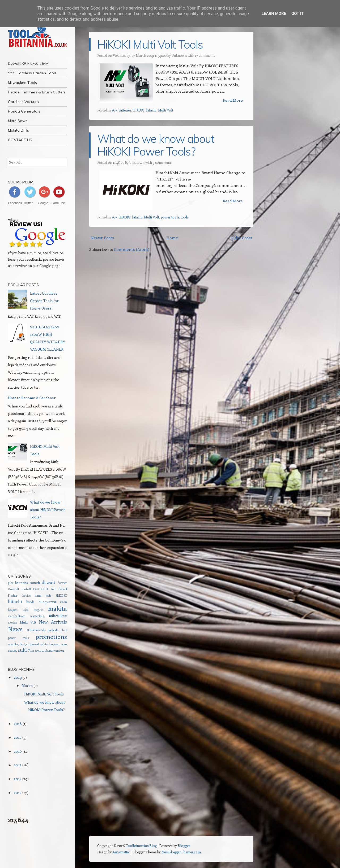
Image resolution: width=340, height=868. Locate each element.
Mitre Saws (18, 121)
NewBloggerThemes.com (181, 852)
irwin (63, 602)
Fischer (13, 596)
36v (114, 110)
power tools (170, 217)
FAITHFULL (41, 589)
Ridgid (24, 644)
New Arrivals (53, 622)
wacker (59, 650)
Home (172, 238)
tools (184, 217)
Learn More (274, 14)
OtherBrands (35, 630)
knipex (13, 609)
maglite (38, 610)
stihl (22, 650)
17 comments (205, 55)
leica (26, 610)
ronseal (34, 644)
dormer (62, 583)
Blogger (184, 846)
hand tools (43, 596)
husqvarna (47, 602)
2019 (18, 677)
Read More (233, 100)
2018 (18, 723)
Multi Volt (166, 110)
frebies (26, 596)
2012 (18, 792)
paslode (53, 630)
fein (54, 589)
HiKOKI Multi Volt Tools (150, 44)
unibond (47, 650)
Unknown (179, 55)
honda (30, 602)
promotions (51, 637)
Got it (297, 14)
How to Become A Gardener (32, 398)
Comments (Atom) (132, 249)
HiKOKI (139, 110)
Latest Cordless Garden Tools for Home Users (44, 301)
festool (63, 589)
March (27, 686)
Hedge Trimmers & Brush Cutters (37, 92)
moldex (12, 622)
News (15, 629)
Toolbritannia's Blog (141, 846)
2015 (18, 765)
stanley (13, 650)
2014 (18, 779)
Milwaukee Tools (22, 83)
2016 (18, 751)
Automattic (121, 852)
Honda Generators (24, 111)
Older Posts (241, 238)
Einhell (26, 589)
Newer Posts (102, 238)
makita (58, 608)
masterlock (37, 616)
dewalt (48, 582)
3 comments (162, 162)
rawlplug (14, 644)
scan (64, 644)
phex (64, 630)
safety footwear (50, 644)
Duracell (13, 589)
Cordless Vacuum (23, 102)
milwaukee (58, 616)
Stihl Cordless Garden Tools (32, 73)
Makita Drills (18, 130)
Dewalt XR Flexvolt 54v (28, 63)
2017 (18, 737)
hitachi (151, 110)
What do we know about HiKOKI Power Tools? (156, 145)
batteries (125, 110)
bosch (35, 583)
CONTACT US (20, 140)
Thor (31, 650)
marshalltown (17, 616)
